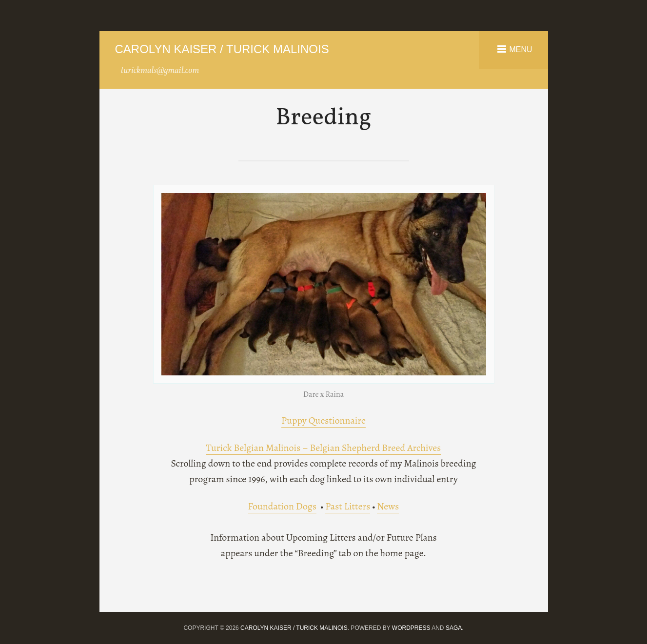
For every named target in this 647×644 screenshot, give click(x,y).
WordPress (411, 628)
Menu (520, 49)
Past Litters (348, 506)
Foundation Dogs (282, 506)
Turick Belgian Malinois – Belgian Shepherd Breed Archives (324, 448)
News (388, 506)
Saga (454, 628)
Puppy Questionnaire (323, 420)
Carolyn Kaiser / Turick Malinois (222, 49)
